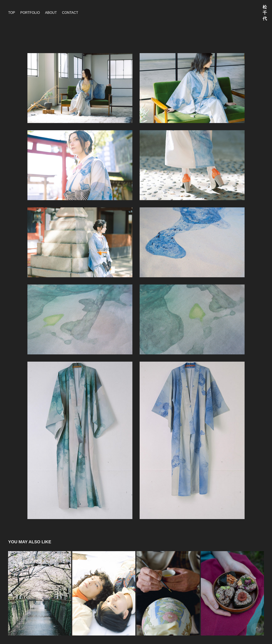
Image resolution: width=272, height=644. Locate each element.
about (51, 13)
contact (70, 13)
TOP (12, 13)
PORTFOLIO (30, 13)
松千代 (265, 13)
